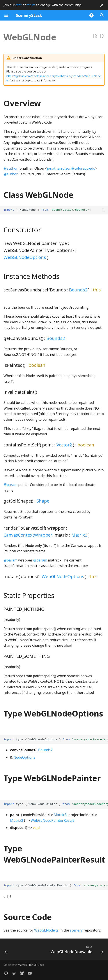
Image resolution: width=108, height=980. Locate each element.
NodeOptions (24, 757)
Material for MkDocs (31, 965)
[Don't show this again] (102, 5)
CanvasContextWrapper (28, 535)
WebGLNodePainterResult (52, 820)
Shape (43, 501)
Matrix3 (79, 535)
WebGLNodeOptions (25, 257)
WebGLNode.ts (46, 930)
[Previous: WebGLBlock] (6, 951)
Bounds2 (78, 290)
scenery (76, 930)
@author (11, 168)
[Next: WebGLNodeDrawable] (76, 951)
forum (31, 5)
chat (19, 5)
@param (10, 485)
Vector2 (64, 445)
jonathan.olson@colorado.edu (71, 168)
